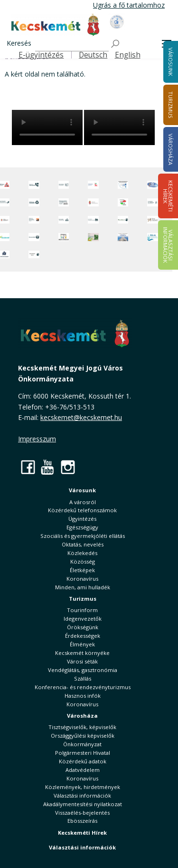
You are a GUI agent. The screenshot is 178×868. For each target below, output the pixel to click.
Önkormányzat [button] (82, 744)
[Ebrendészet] (123, 220)
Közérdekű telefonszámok (82, 510)
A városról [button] (83, 502)
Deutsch (93, 55)
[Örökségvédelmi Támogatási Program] (64, 202)
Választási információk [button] (82, 795)
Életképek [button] (82, 570)
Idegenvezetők (83, 619)
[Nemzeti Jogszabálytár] (93, 202)
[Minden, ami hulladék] (34, 202)
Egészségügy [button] (82, 527)
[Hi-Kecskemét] (153, 185)
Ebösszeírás (82, 821)
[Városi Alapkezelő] (153, 220)
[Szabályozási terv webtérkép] (153, 202)
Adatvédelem (83, 770)
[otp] (93, 237)
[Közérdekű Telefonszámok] (34, 185)
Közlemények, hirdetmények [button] (83, 787)
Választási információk (82, 847)
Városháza (82, 716)
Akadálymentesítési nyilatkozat (83, 804)
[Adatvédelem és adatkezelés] (64, 185)
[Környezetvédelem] (34, 237)
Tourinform (82, 610)
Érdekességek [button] (83, 636)
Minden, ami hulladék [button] (83, 587)
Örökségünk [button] (83, 627)
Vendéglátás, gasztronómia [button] (83, 670)
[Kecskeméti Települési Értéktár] (64, 220)
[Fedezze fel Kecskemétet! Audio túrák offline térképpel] (34, 220)
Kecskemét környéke (82, 653)
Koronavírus (82, 579)
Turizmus (83, 599)
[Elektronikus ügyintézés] (93, 185)
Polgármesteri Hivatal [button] (83, 753)
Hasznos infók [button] (83, 696)
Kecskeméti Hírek (82, 833)
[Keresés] (72, 44)
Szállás (83, 678)
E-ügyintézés (41, 55)
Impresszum (37, 439)
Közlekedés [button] (82, 553)
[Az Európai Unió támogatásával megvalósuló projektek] (123, 185)
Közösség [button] (83, 561)
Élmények (82, 644)
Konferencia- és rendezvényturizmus (83, 687)
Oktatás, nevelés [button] (83, 544)
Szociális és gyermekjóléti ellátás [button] (83, 536)
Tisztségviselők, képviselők (82, 727)
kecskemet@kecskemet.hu (81, 417)
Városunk (82, 490)
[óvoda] (64, 237)
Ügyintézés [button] (82, 519)
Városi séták (82, 661)
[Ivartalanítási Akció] (34, 255)
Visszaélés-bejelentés (82, 813)
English (128, 55)
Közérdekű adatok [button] (83, 761)
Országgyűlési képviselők (83, 736)
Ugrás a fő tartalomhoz (129, 5)
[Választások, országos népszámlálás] (123, 202)
